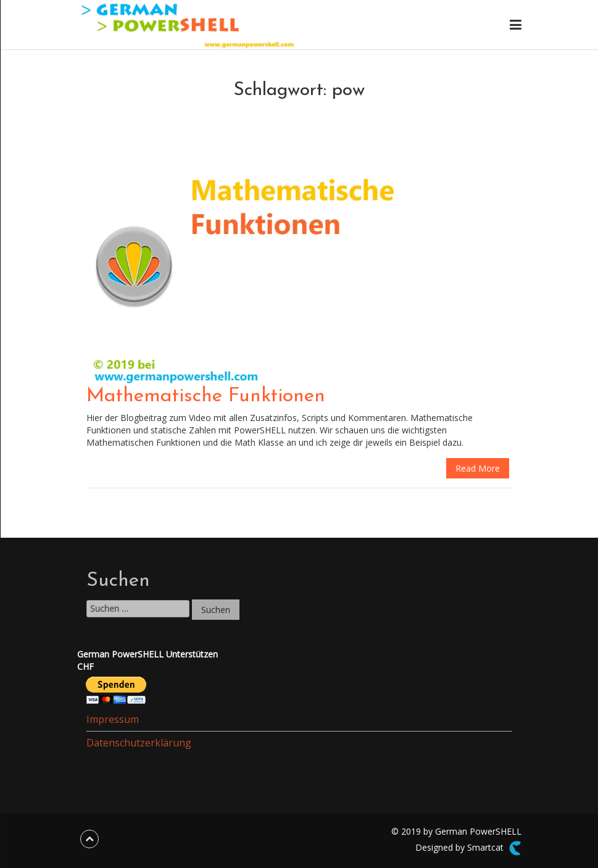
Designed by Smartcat (468, 848)
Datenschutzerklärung (139, 743)
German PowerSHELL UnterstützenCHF (147, 660)
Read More (478, 468)
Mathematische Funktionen (206, 396)
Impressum (113, 719)
